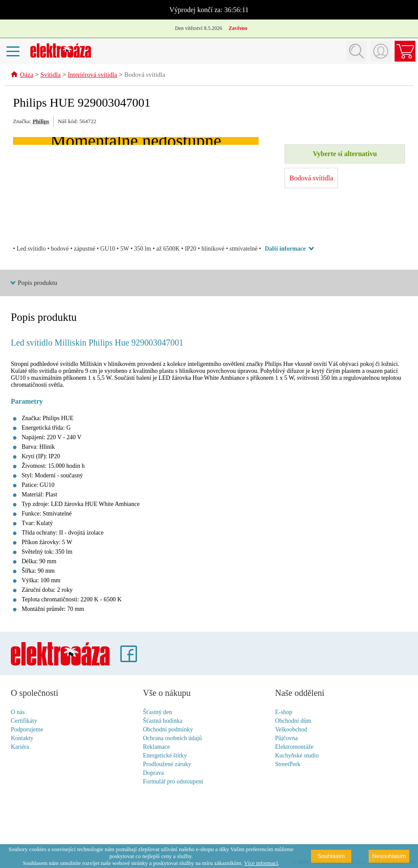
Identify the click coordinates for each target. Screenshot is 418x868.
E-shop (284, 713)
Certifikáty (24, 721)
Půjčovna (286, 739)
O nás (18, 713)
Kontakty (22, 739)
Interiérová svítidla (93, 75)
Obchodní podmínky (168, 730)
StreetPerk (288, 765)
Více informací (261, 863)
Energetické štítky (165, 756)
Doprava (153, 773)
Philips (41, 122)
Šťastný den (157, 713)
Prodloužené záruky (167, 765)
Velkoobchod (291, 730)
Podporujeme (27, 730)
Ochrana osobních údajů (172, 739)
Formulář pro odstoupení (173, 782)
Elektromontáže (294, 747)
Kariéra (20, 747)
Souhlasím (331, 856)
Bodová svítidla (145, 75)
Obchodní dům (293, 721)
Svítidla (50, 75)
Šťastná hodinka (163, 721)
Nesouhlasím (389, 856)
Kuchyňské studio (297, 756)
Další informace (285, 249)
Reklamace (156, 747)
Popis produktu (37, 283)
